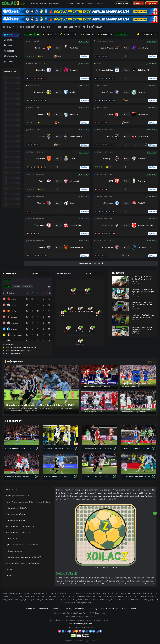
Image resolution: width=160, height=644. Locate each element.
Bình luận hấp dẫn (12, 539)
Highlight (43, 3)
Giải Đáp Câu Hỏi (129, 609)
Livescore (80, 3)
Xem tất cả (151, 362)
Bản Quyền (79, 609)
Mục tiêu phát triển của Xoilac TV (17, 496)
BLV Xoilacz (68, 34)
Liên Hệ (68, 609)
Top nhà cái (138, 3)
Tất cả (122, 34)
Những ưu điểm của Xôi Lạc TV (17, 508)
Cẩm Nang (89, 3)
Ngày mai (105, 34)
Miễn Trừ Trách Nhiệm (110, 609)
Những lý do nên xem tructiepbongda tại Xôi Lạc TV (24, 557)
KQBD (72, 3)
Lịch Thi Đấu (33, 3)
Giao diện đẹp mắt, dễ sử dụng (17, 514)
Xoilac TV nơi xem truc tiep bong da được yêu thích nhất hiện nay (28, 502)
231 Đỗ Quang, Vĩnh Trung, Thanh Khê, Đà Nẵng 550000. (83, 613)
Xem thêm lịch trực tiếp (91, 263)
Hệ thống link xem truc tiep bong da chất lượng (22, 545)
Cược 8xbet (152, 3)
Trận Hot (50, 34)
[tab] (10, 35)
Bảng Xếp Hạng (54, 3)
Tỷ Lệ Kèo (65, 3)
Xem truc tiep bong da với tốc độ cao (19, 533)
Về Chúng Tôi (30, 609)
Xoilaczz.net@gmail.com (83, 624)
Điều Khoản (44, 609)
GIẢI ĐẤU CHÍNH (10, 72)
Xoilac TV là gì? (11, 490)
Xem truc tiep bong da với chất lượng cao (20, 526)
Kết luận (9, 569)
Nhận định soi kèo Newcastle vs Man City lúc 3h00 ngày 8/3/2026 (41, 405)
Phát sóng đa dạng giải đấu (15, 520)
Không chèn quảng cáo (14, 551)
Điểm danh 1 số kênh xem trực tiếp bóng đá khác (23, 563)
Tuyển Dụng (99, 3)
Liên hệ (9, 575)
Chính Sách (57, 609)
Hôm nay (87, 34)
